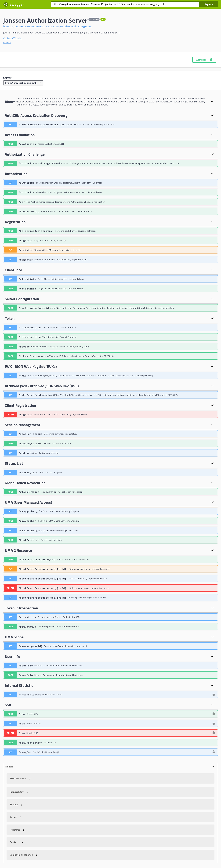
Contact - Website (12, 38)
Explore (209, 4)
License (7, 42)
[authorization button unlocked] (214, 694)
